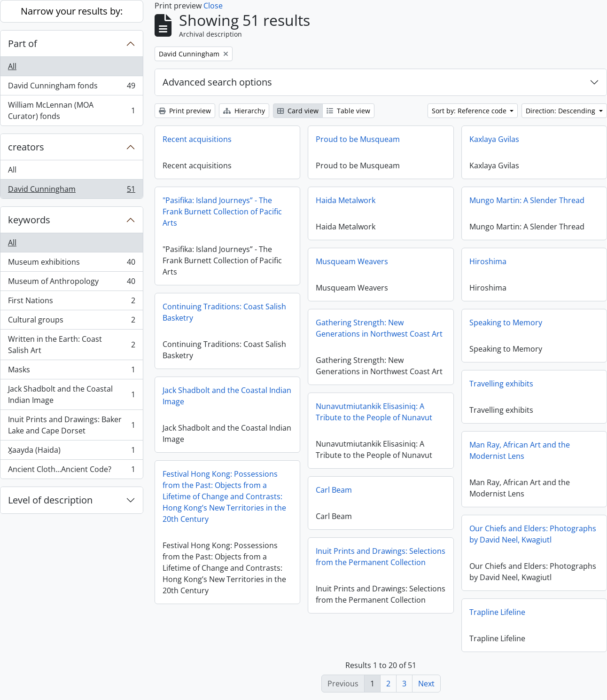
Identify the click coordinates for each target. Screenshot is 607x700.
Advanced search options (217, 82)
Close (213, 6)
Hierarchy (244, 111)
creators (26, 147)
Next (426, 684)
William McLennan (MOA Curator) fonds (71, 110)
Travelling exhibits (501, 384)
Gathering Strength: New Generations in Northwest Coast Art (379, 328)
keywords (29, 220)
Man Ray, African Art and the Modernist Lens (520, 450)
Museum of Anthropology (71, 283)
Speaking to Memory (506, 322)
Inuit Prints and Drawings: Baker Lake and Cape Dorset (71, 425)
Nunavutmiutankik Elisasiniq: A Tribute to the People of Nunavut (374, 412)
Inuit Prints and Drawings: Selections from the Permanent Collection (381, 557)
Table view (348, 111)
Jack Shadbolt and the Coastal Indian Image (71, 394)
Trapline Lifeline (497, 612)
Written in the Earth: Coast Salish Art (71, 345)
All (12, 66)
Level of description (50, 500)
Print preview (185, 111)
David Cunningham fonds (71, 88)
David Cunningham (71, 191)
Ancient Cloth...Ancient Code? (71, 471)
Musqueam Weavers (352, 261)
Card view (298, 111)
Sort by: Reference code (470, 111)
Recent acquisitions (197, 139)
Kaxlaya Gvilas (494, 139)
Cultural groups (71, 322)
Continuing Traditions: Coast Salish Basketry (224, 312)
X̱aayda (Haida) (71, 452)
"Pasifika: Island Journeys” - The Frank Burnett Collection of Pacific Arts (222, 212)
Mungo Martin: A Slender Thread (527, 200)
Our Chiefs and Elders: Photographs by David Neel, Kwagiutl (533, 534)
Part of (23, 43)
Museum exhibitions (71, 264)
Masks (71, 372)
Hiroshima (488, 261)
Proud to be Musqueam (358, 139)
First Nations (71, 303)
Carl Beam (334, 490)
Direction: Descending (561, 111)
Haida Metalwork (346, 200)
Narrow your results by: (72, 11)
